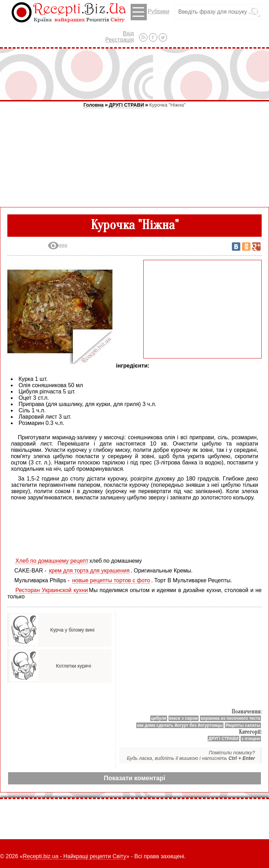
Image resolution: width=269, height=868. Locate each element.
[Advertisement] (134, 74)
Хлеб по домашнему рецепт (52, 561)
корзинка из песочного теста (230, 718)
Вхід (128, 33)
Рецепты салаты (243, 725)
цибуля (158, 718)
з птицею (251, 739)
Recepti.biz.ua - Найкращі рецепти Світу (74, 856)
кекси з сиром (184, 718)
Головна (94, 105)
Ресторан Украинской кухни (52, 590)
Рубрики (150, 12)
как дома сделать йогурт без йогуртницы (180, 725)
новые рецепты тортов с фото (111, 580)
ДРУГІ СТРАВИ (126, 105)
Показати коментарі (134, 778)
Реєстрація (120, 40)
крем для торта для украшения (89, 571)
